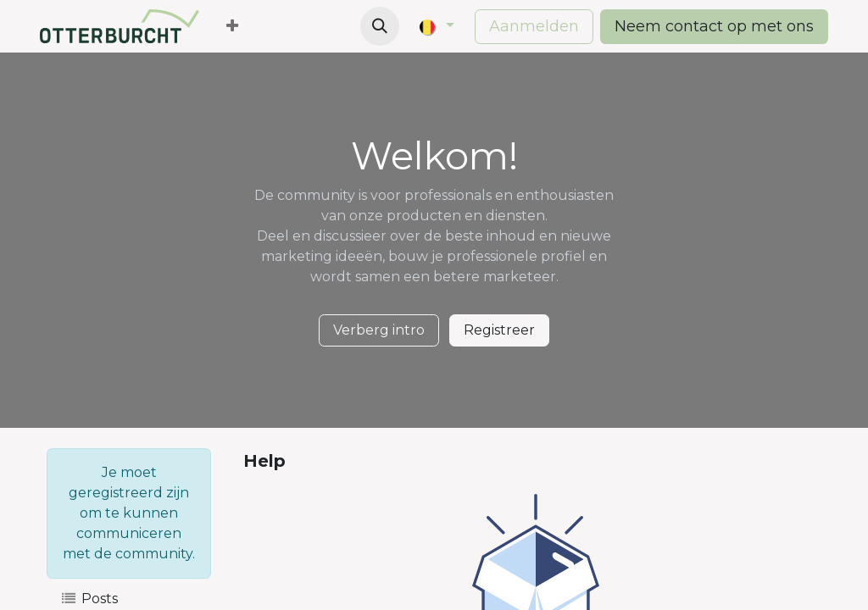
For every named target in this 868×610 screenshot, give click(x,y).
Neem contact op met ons (714, 26)
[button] (380, 26)
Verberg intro (379, 330)
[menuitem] (232, 27)
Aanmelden (534, 26)
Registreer (499, 330)
